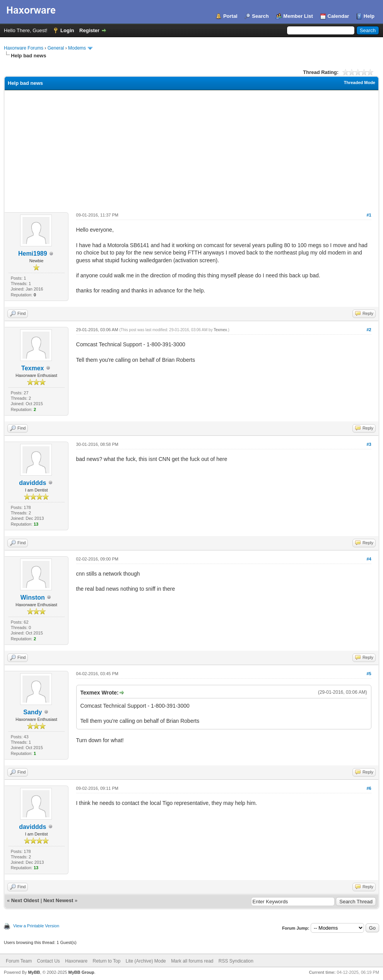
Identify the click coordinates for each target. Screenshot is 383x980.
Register (89, 30)
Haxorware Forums (24, 48)
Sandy (32, 712)
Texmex (32, 368)
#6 (369, 788)
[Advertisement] (191, 148)
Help (369, 16)
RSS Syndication (236, 961)
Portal (230, 16)
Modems (77, 48)
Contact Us (48, 961)
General (56, 48)
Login (67, 30)
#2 (369, 330)
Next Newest (58, 900)
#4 (369, 559)
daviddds (32, 483)
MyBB (34, 972)
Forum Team (19, 961)
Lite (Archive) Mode (146, 961)
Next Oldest (25, 900)
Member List (298, 16)
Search (260, 16)
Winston (33, 597)
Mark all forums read (192, 961)
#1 (369, 215)
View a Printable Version (36, 926)
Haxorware (76, 961)
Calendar (339, 16)
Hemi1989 (33, 254)
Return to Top (107, 961)
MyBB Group (81, 972)
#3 (369, 444)
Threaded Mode (360, 83)
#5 (369, 674)
